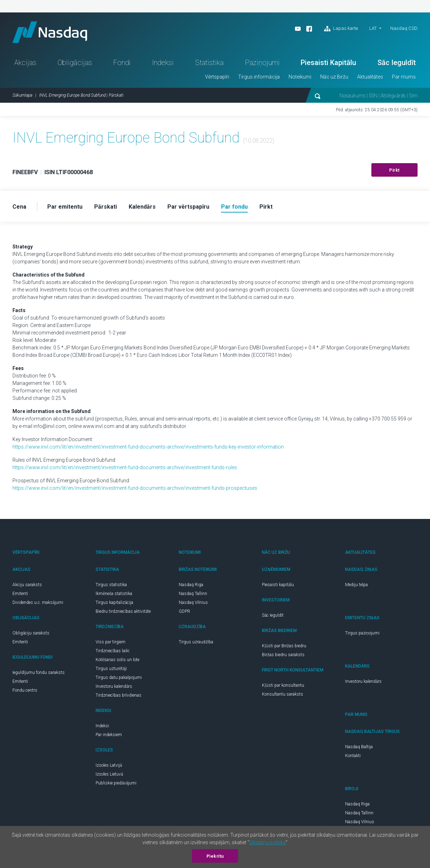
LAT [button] (373, 28)
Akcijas (25, 63)
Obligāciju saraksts (31, 633)
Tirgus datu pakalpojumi (119, 677)
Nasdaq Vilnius (193, 602)
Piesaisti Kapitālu (328, 63)
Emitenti (20, 594)
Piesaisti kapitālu (278, 585)
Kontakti (353, 756)
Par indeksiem (109, 735)
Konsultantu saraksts (283, 694)
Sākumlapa (22, 95)
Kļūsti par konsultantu (283, 685)
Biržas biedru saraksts (283, 655)
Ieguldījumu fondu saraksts (39, 673)
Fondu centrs (25, 690)
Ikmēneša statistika (114, 594)
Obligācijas (75, 63)
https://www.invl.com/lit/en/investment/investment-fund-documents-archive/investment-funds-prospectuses (135, 488)
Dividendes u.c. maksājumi (38, 602)
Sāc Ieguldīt (397, 63)
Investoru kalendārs (114, 686)
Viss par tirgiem (111, 642)
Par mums (404, 77)
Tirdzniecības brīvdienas (119, 695)
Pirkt (394, 170)
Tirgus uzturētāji (111, 669)
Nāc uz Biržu (334, 77)
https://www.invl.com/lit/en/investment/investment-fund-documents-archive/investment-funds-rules (125, 467)
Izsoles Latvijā (109, 765)
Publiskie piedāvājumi (116, 783)
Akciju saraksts (27, 585)
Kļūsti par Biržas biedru (284, 646)
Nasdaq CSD (404, 28)
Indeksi (163, 63)
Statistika (209, 63)
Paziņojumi (262, 63)
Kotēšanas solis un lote (117, 660)
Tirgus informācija (259, 77)
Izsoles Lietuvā (109, 774)
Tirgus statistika (111, 585)
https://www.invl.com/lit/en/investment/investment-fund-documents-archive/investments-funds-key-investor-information (148, 447)
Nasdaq (50, 32)
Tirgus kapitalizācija (114, 602)
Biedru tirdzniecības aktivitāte (123, 611)
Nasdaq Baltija (359, 747)
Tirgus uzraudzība (196, 642)
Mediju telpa (356, 585)
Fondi (122, 63)
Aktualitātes (370, 77)
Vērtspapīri (217, 77)
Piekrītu (215, 856)
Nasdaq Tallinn (193, 594)
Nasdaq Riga (191, 585)
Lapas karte (341, 29)
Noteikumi (300, 77)
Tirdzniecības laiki (112, 651)
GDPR (184, 611)
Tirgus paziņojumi (362, 633)
